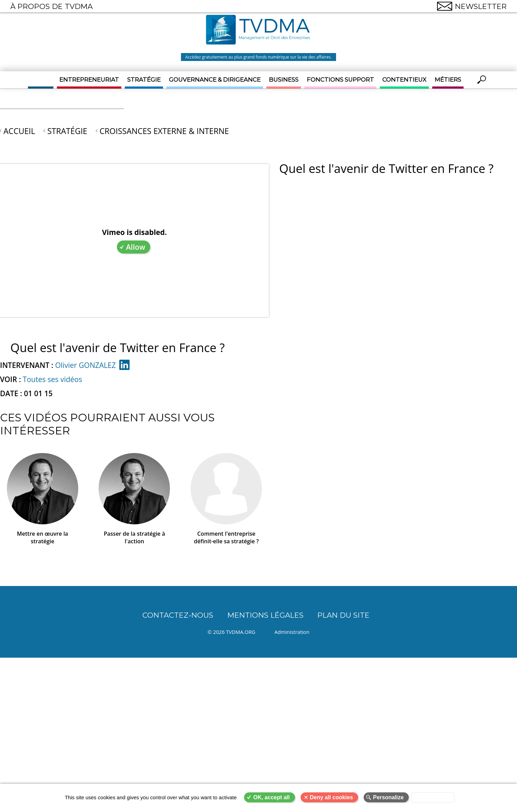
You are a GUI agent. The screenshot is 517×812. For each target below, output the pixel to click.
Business (284, 80)
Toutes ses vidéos (52, 379)
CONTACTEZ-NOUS (178, 615)
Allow (136, 247)
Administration (292, 632)
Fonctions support (340, 80)
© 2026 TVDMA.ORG (231, 632)
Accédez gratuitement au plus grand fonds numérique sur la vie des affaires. (258, 57)
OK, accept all (272, 797)
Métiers (448, 80)
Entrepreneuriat (89, 80)
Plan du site (343, 615)
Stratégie (144, 80)
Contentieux (404, 80)
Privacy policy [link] (433, 797)
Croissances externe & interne (164, 131)
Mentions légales (266, 615)
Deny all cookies (331, 797)
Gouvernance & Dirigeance (215, 80)
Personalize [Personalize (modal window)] (388, 797)
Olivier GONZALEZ (85, 365)
